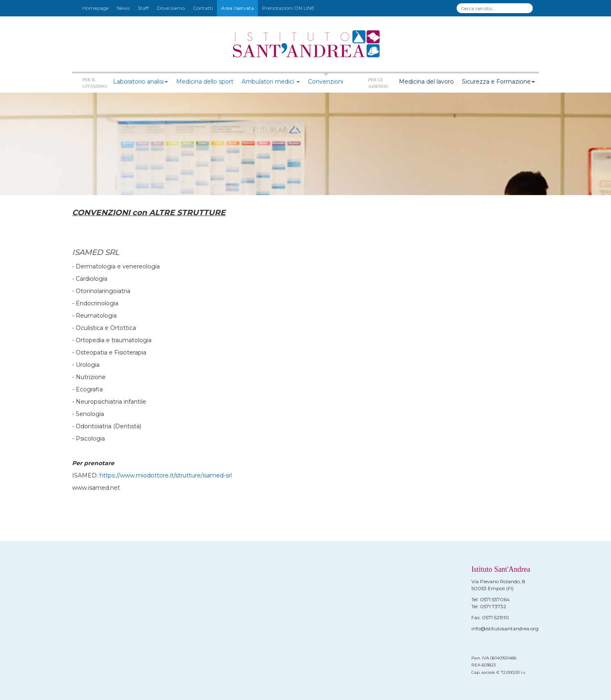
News (123, 8)
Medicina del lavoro (426, 82)
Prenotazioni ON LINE (288, 8)
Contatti (203, 8)
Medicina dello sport (205, 82)
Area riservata (238, 8)
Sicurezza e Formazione (498, 82)
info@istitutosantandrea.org (505, 628)
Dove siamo (171, 8)
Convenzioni (326, 82)
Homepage (95, 8)
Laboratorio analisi (140, 82)
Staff (143, 8)
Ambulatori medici (271, 82)
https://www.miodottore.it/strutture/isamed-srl (166, 475)
